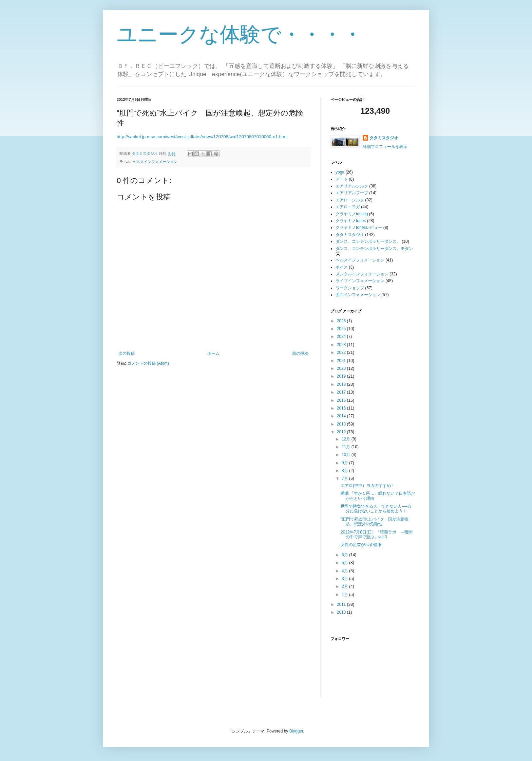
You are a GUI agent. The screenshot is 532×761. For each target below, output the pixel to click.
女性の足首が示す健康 (361, 545)
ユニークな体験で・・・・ (240, 34)
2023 (342, 345)
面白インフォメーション (358, 295)
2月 (345, 586)
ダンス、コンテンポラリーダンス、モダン (374, 249)
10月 (347, 455)
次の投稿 (127, 354)
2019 (342, 376)
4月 (345, 571)
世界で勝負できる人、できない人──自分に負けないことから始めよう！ (376, 509)
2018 (342, 384)
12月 (347, 439)
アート (342, 179)
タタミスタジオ (384, 138)
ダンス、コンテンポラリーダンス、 (368, 241)
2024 (342, 337)
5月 (345, 563)
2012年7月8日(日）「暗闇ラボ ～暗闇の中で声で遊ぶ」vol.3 (377, 534)
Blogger (296, 731)
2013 (342, 424)
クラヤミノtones (351, 221)
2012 (342, 432)
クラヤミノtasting (352, 214)
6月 (345, 555)
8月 (345, 471)
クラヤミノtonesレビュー (359, 228)
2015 (342, 408)
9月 (345, 463)
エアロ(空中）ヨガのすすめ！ (368, 486)
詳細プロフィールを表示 (385, 147)
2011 (342, 604)
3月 (345, 579)
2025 (342, 329)
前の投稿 (300, 354)
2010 (342, 612)
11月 (347, 447)
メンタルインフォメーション (362, 274)
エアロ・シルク (350, 200)
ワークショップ (350, 288)
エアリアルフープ (352, 193)
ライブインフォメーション (360, 281)
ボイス (342, 267)
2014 (342, 416)
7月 (345, 478)
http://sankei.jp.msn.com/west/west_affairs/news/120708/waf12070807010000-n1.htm (202, 137)
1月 (345, 595)
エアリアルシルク (352, 186)
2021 (342, 361)
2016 (342, 400)
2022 (342, 352)
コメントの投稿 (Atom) (148, 363)
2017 (342, 392)
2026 (342, 321)
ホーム (213, 354)
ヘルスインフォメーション (155, 162)
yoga (340, 172)
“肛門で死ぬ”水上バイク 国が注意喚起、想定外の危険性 (375, 522)
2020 (342, 368)
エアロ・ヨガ (348, 207)
